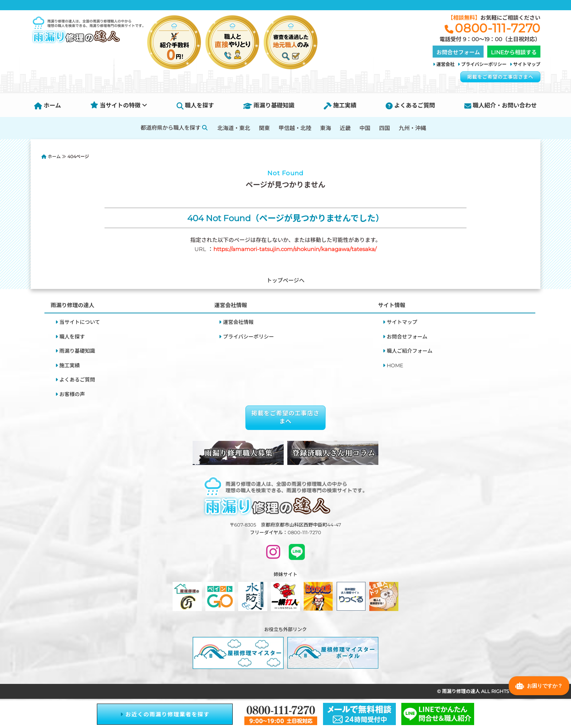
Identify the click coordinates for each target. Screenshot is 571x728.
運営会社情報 (238, 322)
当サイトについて (80, 322)
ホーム (48, 105)
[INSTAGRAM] (273, 555)
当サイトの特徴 (119, 105)
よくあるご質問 (410, 105)
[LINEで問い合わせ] (297, 555)
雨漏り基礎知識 (269, 105)
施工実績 (340, 105)
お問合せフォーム (407, 337)
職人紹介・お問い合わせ (501, 105)
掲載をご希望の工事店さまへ (500, 77)
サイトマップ (527, 64)
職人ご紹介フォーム (410, 351)
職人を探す (195, 105)
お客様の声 (72, 394)
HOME (395, 365)
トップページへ (286, 280)
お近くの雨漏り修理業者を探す (165, 714)
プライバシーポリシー (484, 64)
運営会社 (445, 64)
